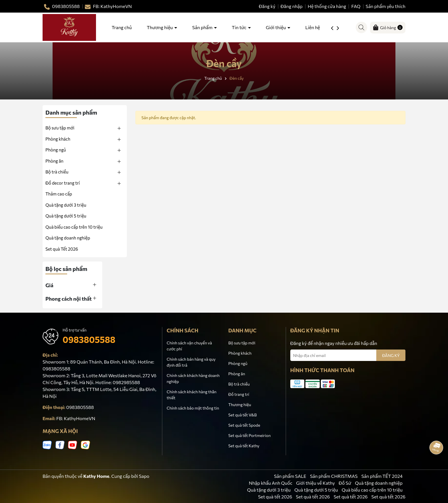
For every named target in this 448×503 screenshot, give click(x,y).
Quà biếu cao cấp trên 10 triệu (74, 227)
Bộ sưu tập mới (60, 128)
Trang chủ (122, 27)
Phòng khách (58, 139)
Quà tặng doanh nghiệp (68, 238)
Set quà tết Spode (244, 425)
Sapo (144, 476)
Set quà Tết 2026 (62, 249)
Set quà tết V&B (242, 415)
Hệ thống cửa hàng (327, 6)
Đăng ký (267, 6)
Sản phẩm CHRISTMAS (334, 476)
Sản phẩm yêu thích (386, 6)
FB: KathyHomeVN (76, 418)
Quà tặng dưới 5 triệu (316, 490)
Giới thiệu (276, 27)
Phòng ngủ (56, 150)
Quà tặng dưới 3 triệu (66, 205)
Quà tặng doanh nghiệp (379, 483)
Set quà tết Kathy (244, 446)
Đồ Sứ (345, 483)
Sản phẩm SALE (290, 476)
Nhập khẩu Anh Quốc (271, 483)
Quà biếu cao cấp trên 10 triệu (372, 490)
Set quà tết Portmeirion (249, 435)
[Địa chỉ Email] (348, 355)
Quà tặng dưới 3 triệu (269, 490)
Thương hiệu (160, 27)
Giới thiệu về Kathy (315, 483)
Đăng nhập (292, 6)
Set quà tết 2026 (275, 497)
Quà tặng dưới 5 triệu (66, 216)
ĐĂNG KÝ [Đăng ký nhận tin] (391, 355)
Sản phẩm (203, 27)
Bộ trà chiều (57, 172)
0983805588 (89, 339)
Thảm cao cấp (59, 194)
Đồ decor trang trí (63, 183)
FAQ (356, 6)
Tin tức (239, 27)
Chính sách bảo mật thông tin (193, 408)
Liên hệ (313, 27)
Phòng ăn (54, 161)
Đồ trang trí (239, 394)
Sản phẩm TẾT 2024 (382, 476)
